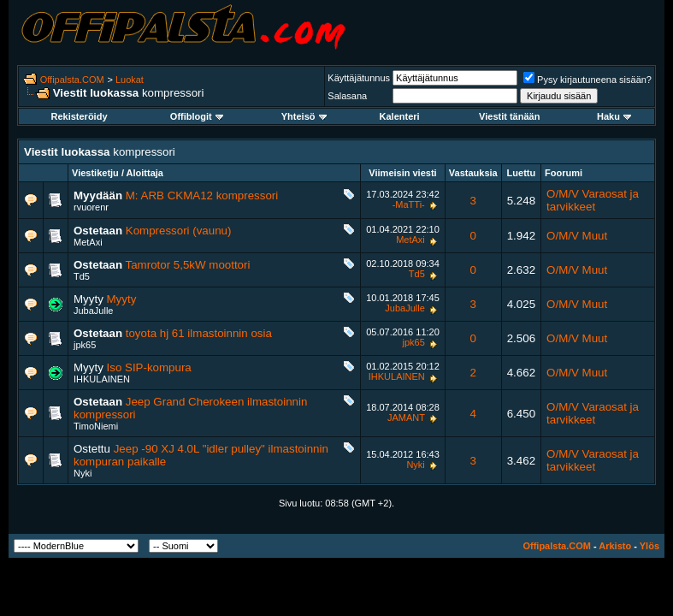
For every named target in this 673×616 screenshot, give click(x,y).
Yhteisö (304, 116)
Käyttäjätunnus (359, 78)
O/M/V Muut (577, 236)
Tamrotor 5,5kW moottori (188, 265)
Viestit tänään (509, 116)
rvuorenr (91, 207)
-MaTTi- (409, 204)
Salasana (347, 96)
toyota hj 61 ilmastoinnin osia (199, 333)
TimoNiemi (96, 426)
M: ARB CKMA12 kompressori (202, 195)
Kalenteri (400, 116)
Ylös (649, 546)
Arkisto (615, 546)
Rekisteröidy (79, 116)
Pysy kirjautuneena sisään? (587, 80)
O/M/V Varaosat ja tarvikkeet (593, 200)
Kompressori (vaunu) (179, 231)
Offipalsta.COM (72, 80)
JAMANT (406, 418)
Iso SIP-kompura (149, 367)
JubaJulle (93, 311)
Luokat (130, 80)
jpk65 (85, 345)
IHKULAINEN (102, 379)
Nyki (83, 473)
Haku (614, 116)
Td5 (82, 276)
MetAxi (88, 242)
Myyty (122, 299)
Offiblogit (197, 116)
